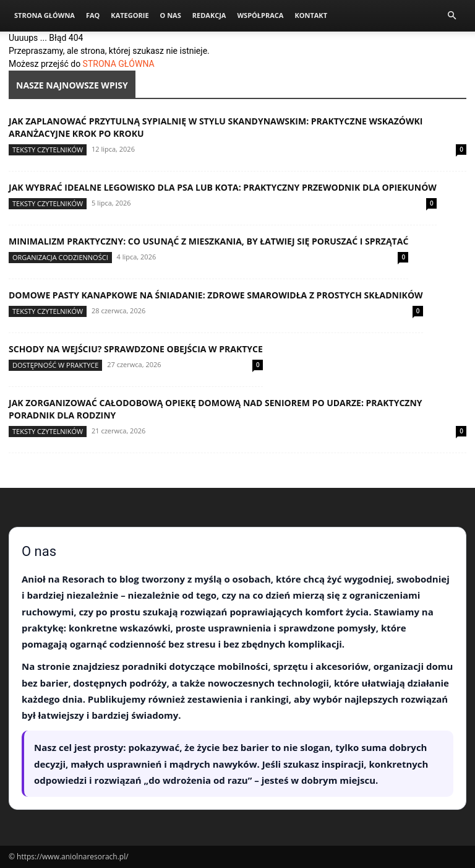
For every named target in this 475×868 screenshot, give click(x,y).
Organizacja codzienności (60, 257)
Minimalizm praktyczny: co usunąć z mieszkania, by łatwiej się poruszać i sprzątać (208, 241)
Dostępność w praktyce (55, 365)
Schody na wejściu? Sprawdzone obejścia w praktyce (136, 349)
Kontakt (311, 15)
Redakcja (209, 15)
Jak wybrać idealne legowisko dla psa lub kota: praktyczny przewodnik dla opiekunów (223, 187)
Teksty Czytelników (48, 150)
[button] (451, 16)
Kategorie (130, 15)
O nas (171, 15)
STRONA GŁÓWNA (119, 64)
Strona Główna (45, 15)
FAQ (93, 15)
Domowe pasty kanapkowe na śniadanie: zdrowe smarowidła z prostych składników (216, 295)
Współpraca (260, 15)
